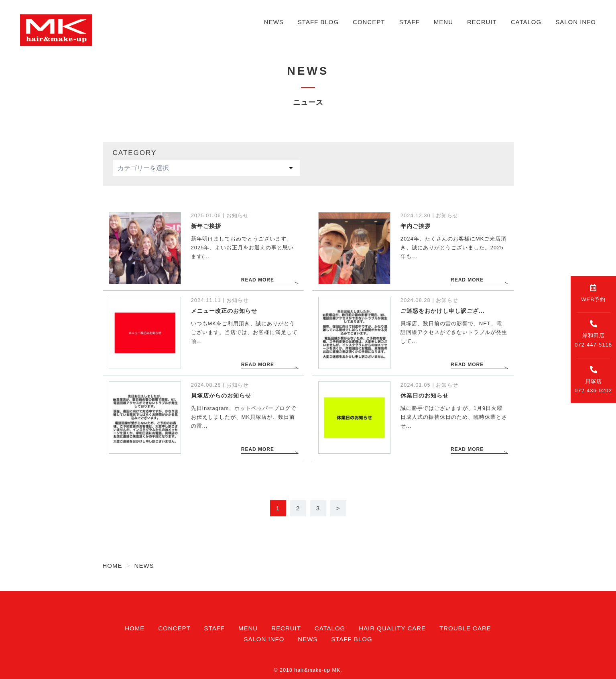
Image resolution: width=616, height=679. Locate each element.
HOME (135, 628)
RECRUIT (482, 22)
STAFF (409, 22)
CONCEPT (369, 22)
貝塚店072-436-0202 (593, 380)
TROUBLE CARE (465, 628)
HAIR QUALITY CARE (392, 628)
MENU (443, 22)
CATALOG (526, 22)
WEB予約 (593, 293)
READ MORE (257, 280)
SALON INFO (576, 22)
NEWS (274, 22)
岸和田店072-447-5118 (593, 334)
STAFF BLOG (318, 22)
